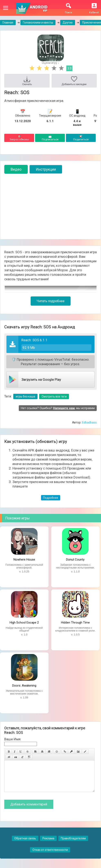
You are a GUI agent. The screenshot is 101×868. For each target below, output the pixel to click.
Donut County (75, 560)
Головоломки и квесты (38, 23)
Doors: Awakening (24, 686)
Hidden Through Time (75, 623)
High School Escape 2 (24, 623)
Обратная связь (25, 844)
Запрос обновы (19, 138)
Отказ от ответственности (50, 856)
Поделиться (81, 138)
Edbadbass (89, 422)
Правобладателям (73, 844)
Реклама (48, 844)
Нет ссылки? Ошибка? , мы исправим (58, 408)
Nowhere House (24, 560)
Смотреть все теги (54, 396)
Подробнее (51, 498)
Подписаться (50, 138)
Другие (68, 23)
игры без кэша (25, 396)
